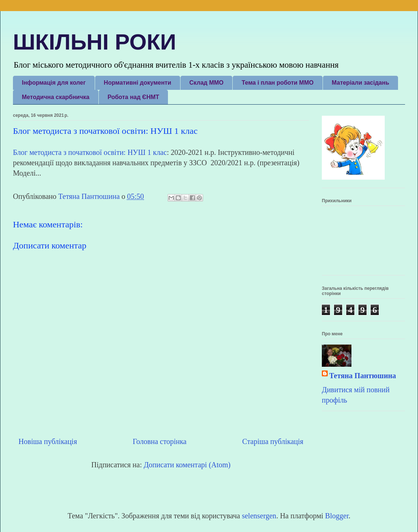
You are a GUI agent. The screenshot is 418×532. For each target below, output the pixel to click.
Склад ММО (207, 83)
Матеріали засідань (360, 83)
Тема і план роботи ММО (277, 83)
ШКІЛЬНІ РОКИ (95, 42)
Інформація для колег (54, 83)
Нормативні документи (138, 83)
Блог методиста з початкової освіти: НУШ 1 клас (90, 152)
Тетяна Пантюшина (363, 376)
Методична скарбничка (56, 97)
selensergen (259, 516)
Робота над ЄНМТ (134, 97)
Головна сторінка (160, 441)
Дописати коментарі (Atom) (187, 465)
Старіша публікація (273, 441)
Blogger (337, 516)
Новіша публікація (48, 441)
